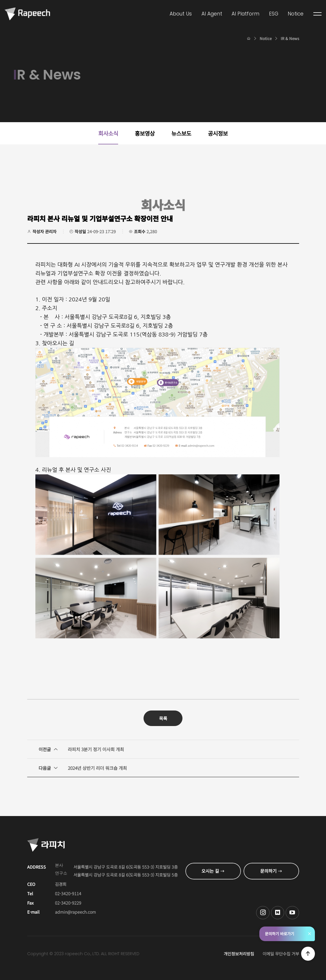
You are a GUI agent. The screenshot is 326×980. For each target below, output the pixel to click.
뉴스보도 (181, 133)
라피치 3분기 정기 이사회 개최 (81, 749)
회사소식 (108, 133)
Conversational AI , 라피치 (27, 14)
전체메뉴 (318, 14)
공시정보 (218, 133)
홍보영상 (145, 133)
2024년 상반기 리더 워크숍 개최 (83, 768)
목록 (163, 718)
